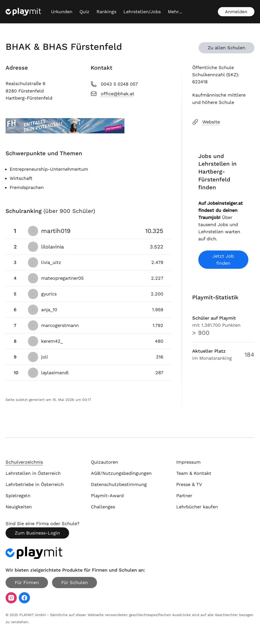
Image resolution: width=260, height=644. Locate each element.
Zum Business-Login (37, 533)
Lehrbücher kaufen (197, 507)
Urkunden (62, 12)
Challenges (103, 507)
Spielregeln (18, 496)
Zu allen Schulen (226, 48)
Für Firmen (27, 582)
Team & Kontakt (194, 473)
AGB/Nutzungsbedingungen (121, 473)
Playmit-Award (107, 496)
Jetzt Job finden (223, 260)
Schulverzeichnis (24, 462)
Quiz (84, 12)
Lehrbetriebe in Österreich (35, 484)
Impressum (188, 462)
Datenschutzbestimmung (119, 484)
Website (206, 122)
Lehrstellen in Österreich (33, 473)
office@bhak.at (112, 94)
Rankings (106, 12)
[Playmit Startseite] (23, 12)
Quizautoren (104, 462)
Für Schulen (75, 582)
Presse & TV (189, 484)
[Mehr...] (175, 12)
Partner (184, 496)
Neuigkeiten (19, 507)
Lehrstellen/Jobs (142, 12)
